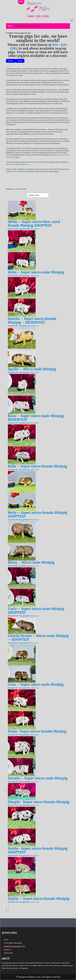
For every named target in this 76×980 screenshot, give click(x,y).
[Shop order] (38, 195)
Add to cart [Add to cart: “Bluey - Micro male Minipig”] (34, 566)
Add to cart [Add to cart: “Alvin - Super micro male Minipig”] (35, 276)
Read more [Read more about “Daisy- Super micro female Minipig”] (34, 735)
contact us (7, 950)
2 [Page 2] (8, 909)
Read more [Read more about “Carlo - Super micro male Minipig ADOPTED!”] (34, 616)
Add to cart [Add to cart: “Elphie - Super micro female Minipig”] (35, 902)
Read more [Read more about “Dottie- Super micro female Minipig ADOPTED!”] (34, 856)
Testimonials (8, 953)
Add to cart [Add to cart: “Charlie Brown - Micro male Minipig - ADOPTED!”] (34, 643)
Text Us (11, 61)
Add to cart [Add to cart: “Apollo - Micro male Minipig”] (34, 372)
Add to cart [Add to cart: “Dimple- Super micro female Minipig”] (35, 805)
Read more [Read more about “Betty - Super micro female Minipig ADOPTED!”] (35, 520)
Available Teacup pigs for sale (14, 946)
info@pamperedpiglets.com (19, 164)
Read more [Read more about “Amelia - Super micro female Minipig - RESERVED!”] (34, 326)
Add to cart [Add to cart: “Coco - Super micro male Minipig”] (35, 688)
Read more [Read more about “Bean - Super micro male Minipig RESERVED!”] (34, 423)
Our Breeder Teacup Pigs (13, 943)
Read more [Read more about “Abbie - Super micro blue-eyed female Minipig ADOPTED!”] (35, 229)
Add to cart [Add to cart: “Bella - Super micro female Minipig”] (35, 470)
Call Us (20, 61)
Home (10, 26)
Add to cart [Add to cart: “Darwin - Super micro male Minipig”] (35, 782)
